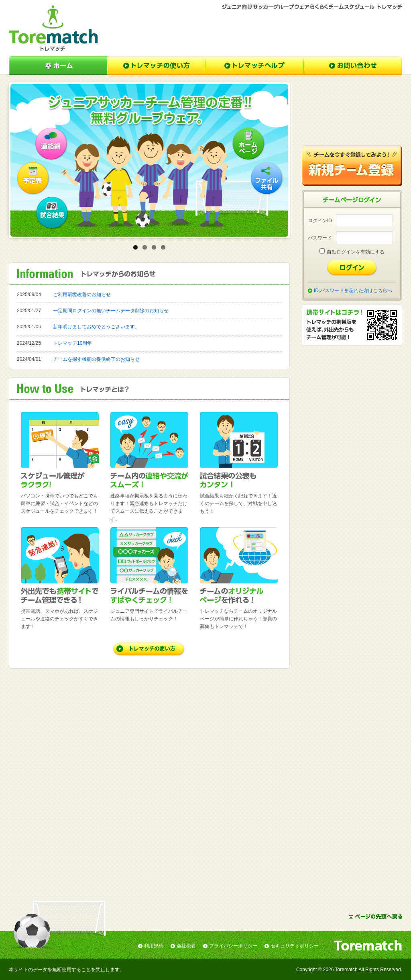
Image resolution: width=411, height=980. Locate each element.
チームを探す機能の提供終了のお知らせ (96, 359)
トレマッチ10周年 (72, 343)
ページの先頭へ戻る (376, 917)
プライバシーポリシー (233, 946)
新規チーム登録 (352, 166)
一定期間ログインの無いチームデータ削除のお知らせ (111, 311)
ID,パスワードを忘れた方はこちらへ (353, 291)
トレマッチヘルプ (255, 65)
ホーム (58, 65)
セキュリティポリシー (295, 946)
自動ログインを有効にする (356, 252)
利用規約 (154, 946)
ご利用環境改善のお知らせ (82, 295)
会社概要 (186, 946)
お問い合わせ (353, 65)
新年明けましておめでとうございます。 (96, 327)
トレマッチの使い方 (156, 65)
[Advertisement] (256, 33)
